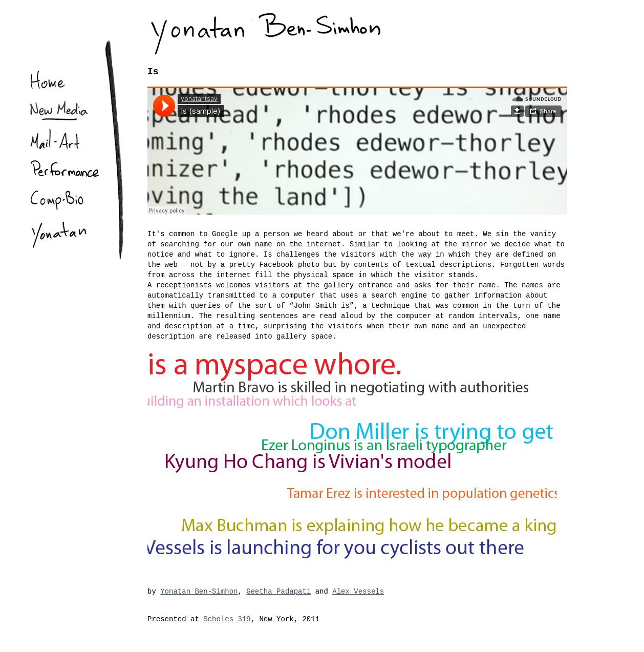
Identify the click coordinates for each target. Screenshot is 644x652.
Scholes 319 (227, 619)
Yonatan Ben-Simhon (199, 592)
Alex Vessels (358, 592)
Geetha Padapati (278, 592)
